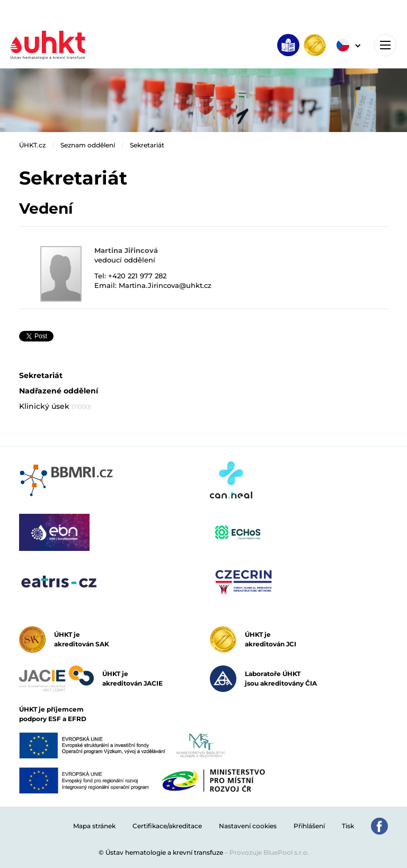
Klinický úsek (55, 406)
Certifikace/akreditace (167, 826)
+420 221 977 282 (137, 276)
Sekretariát (147, 145)
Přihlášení (309, 826)
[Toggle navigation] (385, 45)
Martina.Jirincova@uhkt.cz (165, 285)
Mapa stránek (94, 826)
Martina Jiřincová (126, 250)
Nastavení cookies (248, 826)
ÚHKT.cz (32, 145)
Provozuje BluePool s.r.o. (269, 852)
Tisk (348, 826)
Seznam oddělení (88, 145)
